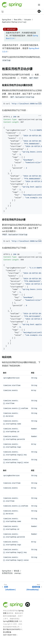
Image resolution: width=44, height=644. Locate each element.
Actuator (28, 20)
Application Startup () (14, 22)
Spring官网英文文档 (11, 621)
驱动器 (17, 571)
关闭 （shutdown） (10, 588)
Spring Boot (7, 20)
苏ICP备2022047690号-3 (12, 629)
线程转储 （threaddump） (33, 588)
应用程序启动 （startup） (12, 573)
